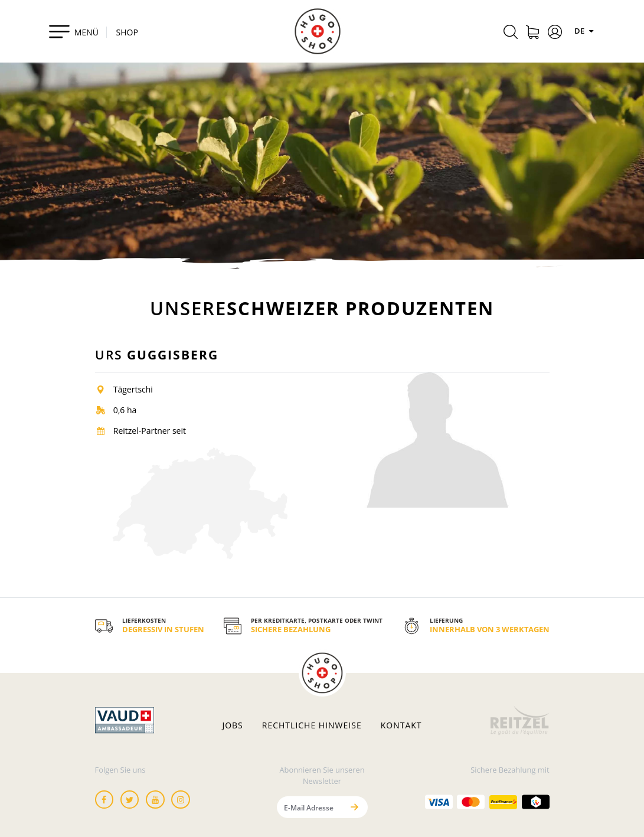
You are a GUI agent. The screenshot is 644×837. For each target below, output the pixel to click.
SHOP (127, 32)
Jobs (232, 725)
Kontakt (401, 725)
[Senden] (355, 807)
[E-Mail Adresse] (310, 807)
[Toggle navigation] (73, 31)
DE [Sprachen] (586, 31)
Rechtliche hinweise (312, 725)
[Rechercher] (511, 34)
